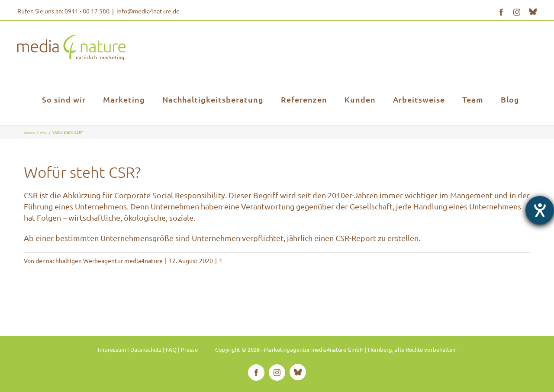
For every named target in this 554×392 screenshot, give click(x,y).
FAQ (171, 349)
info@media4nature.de (148, 11)
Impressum (112, 349)
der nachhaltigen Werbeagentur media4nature (99, 260)
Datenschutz (146, 349)
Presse (189, 349)
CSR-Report (356, 238)
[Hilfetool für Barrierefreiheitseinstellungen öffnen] (540, 210)
